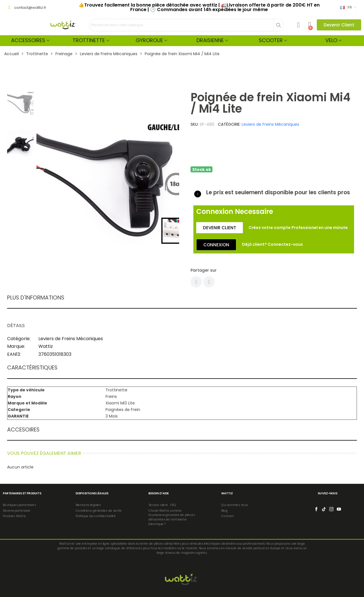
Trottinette (89, 40)
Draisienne (210, 40)
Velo (331, 40)
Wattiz (46, 346)
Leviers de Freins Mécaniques (270, 124)
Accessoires (28, 40)
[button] (339, 25)
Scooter (271, 40)
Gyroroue (149, 40)
